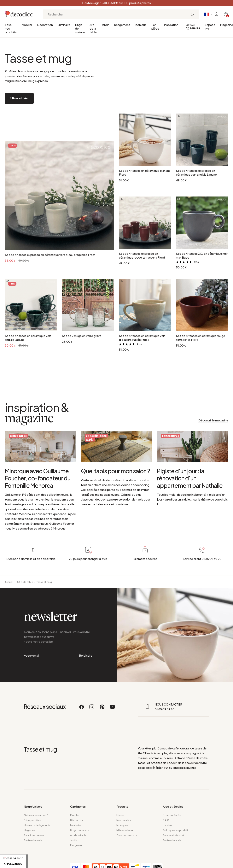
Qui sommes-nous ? (36, 815)
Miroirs (120, 815)
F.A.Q (166, 820)
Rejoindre (86, 655)
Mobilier (27, 25)
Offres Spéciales (193, 27)
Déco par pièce (32, 820)
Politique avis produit (175, 830)
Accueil (9, 582)
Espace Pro (210, 27)
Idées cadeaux (125, 830)
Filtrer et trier (19, 98)
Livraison (168, 825)
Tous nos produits (11, 28)
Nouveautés (124, 820)
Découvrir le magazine (213, 420)
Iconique (141, 25)
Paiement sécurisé (174, 835)
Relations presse (34, 835)
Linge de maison (80, 28)
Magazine (227, 25)
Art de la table (93, 28)
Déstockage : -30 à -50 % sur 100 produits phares (116, 3)
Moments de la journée (37, 825)
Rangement (122, 25)
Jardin (105, 25)
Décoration (45, 25)
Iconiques (122, 825)
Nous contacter (172, 815)
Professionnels (33, 840)
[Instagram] (92, 709)
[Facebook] (82, 709)
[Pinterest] (102, 709)
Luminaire (64, 25)
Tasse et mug (44, 582)
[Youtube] (112, 709)
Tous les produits (127, 835)
